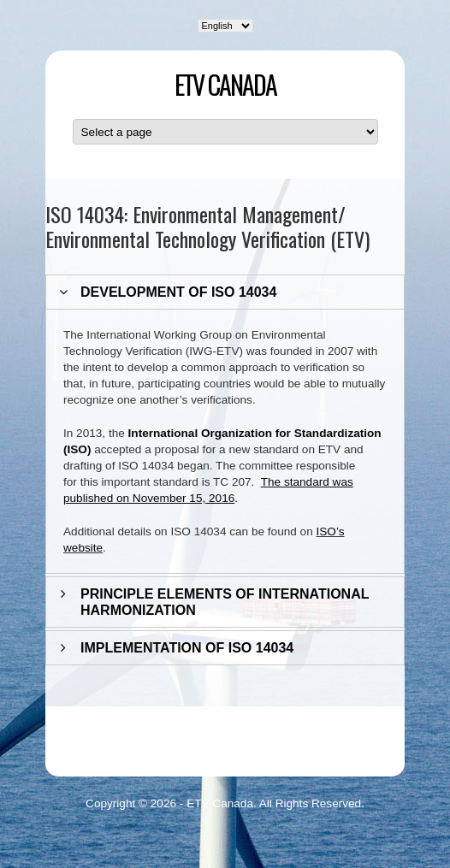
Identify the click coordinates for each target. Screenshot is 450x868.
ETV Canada (225, 84)
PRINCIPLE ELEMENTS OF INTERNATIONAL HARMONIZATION (225, 602)
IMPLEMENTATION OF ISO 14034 (187, 648)
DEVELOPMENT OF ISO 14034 (178, 292)
